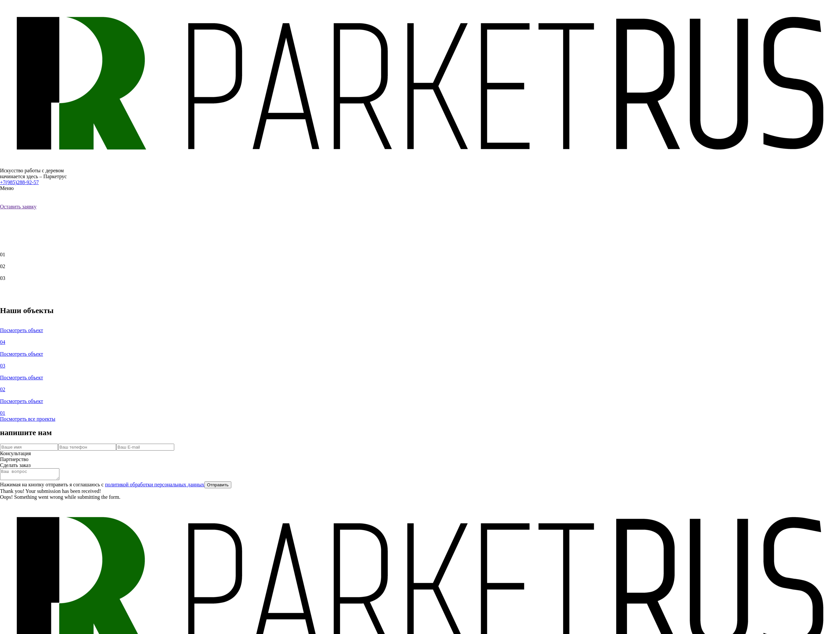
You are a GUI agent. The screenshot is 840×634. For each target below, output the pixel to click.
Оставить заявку (18, 207)
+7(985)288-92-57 (19, 182)
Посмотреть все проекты (28, 419)
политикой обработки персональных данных (155, 486)
